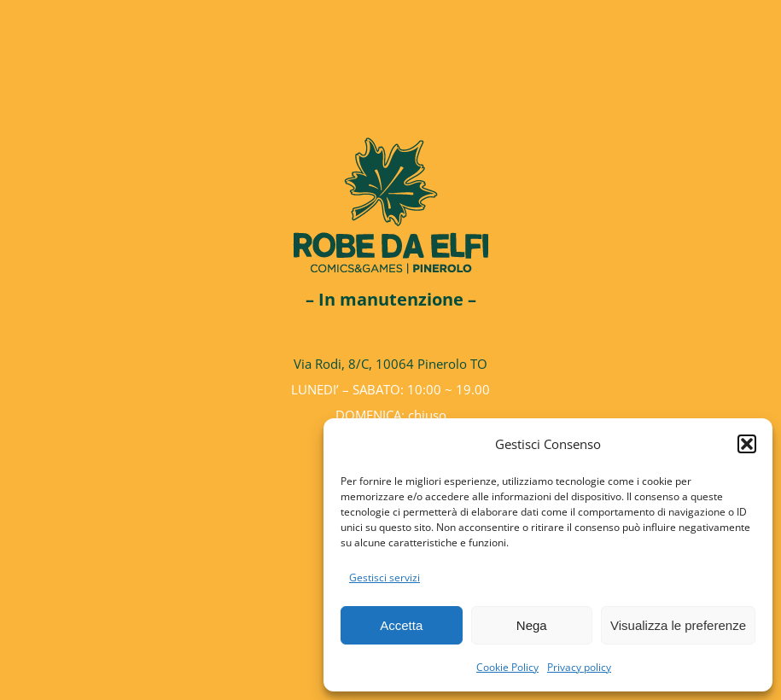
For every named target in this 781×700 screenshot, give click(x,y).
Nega (532, 625)
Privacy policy (579, 667)
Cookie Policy (507, 667)
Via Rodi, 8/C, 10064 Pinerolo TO (390, 364)
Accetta (401, 625)
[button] (747, 444)
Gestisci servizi (385, 577)
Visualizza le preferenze (678, 625)
